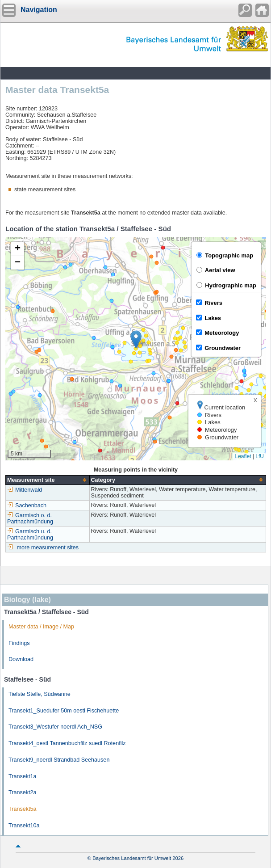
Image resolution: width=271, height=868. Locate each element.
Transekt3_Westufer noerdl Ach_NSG (55, 727)
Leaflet (243, 456)
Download (21, 659)
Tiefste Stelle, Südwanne (40, 694)
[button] (136, 339)
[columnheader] (48, 480)
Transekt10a (24, 826)
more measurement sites (48, 548)
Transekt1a (23, 776)
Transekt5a (23, 809)
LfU (260, 456)
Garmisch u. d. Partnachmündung (30, 535)
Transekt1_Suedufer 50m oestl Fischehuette (64, 711)
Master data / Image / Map (41, 627)
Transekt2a (23, 792)
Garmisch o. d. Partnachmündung (30, 518)
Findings (19, 643)
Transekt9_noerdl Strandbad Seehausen (59, 760)
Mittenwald (25, 490)
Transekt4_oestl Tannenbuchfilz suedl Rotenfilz (67, 743)
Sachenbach (27, 506)
